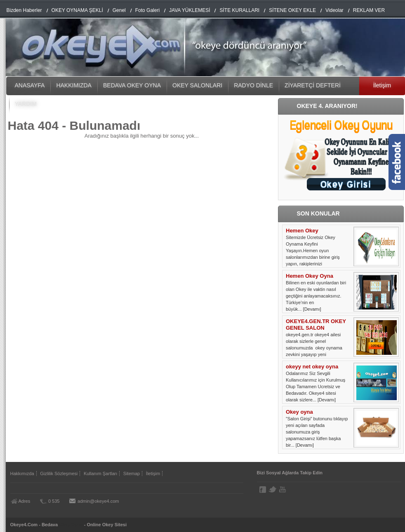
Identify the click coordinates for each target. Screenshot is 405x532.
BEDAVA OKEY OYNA (132, 85)
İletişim (153, 473)
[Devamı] (312, 309)
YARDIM (26, 104)
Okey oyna (299, 412)
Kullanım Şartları (100, 473)
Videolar (334, 10)
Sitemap (132, 473)
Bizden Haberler (24, 10)
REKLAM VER (369, 10)
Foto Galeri (147, 10)
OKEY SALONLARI (197, 85)
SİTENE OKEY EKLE (292, 10)
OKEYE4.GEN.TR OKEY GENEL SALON (316, 325)
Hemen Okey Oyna (310, 276)
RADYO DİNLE (253, 85)
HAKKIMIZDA (74, 85)
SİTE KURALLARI (239, 10)
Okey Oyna (71, 525)
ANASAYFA (30, 85)
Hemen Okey (302, 231)
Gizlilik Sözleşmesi (59, 473)
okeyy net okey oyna (312, 367)
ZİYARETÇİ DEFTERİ (313, 85)
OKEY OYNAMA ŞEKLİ (77, 10)
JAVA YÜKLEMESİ (190, 10)
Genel (119, 10)
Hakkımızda (22, 473)
